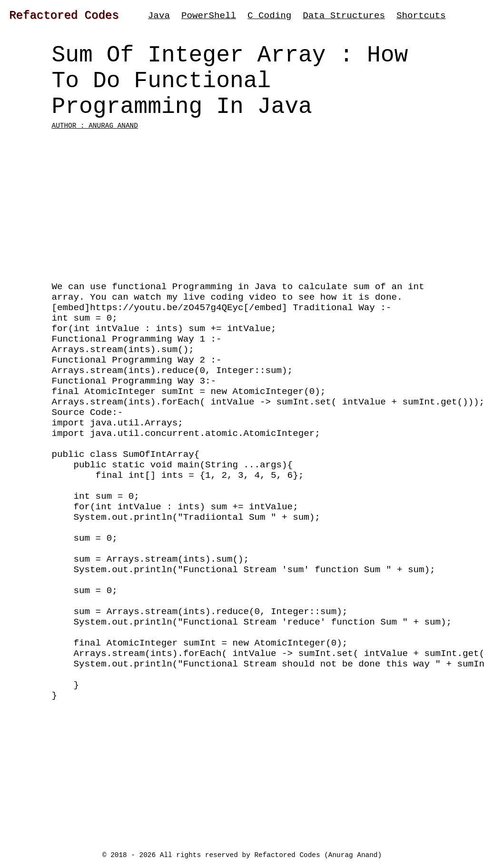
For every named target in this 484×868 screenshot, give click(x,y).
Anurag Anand (353, 854)
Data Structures (344, 17)
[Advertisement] (242, 226)
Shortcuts (421, 17)
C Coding (269, 17)
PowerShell (209, 17)
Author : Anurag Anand (95, 145)
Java (159, 17)
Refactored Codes (64, 17)
